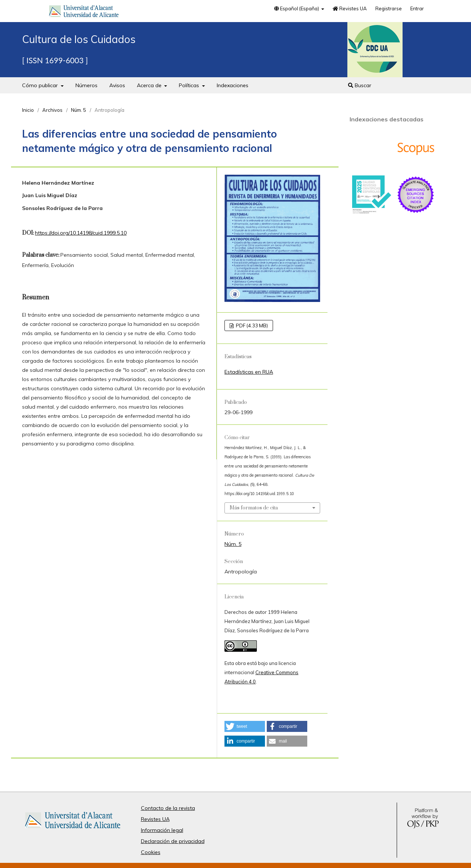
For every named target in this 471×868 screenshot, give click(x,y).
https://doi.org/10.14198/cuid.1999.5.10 (81, 233)
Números (86, 85)
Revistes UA (350, 8)
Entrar (417, 8)
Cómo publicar (41, 85)
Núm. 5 (79, 110)
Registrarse (389, 8)
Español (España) (297, 8)
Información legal (162, 830)
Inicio (28, 110)
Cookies (151, 852)
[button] (245, 726)
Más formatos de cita (254, 508)
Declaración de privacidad (173, 841)
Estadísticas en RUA (249, 372)
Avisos (117, 85)
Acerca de (150, 85)
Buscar (360, 85)
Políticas (190, 85)
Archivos (52, 110)
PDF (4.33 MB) (251, 325)
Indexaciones (233, 85)
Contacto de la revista (168, 808)
